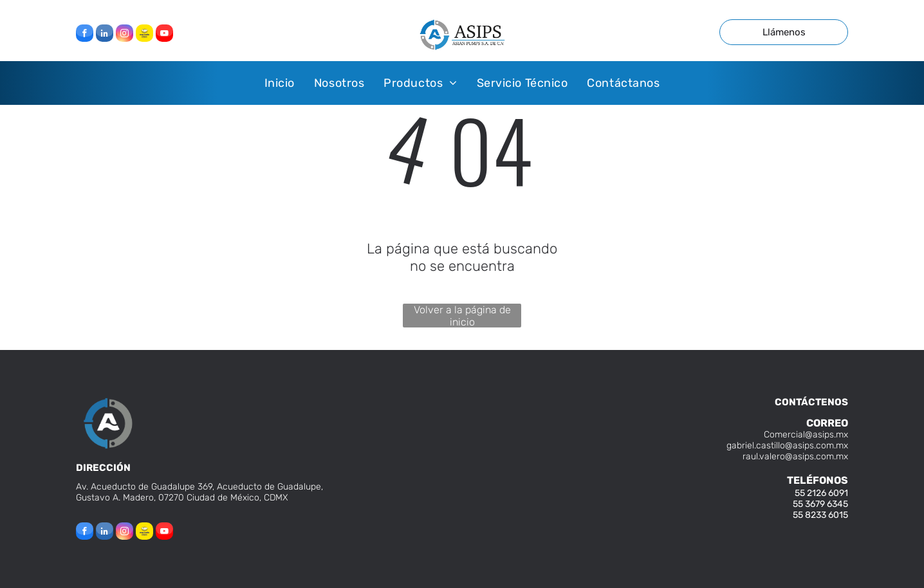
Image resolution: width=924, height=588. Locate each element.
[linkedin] (105, 35)
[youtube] (164, 35)
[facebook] (85, 35)
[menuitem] (280, 83)
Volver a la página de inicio (462, 316)
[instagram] (125, 35)
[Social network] (144, 35)
